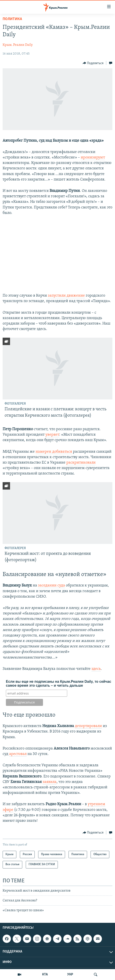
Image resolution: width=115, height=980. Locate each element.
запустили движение (66, 296)
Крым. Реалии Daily (18, 45)
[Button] (93, 63)
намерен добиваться (54, 452)
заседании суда (51, 585)
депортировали (88, 726)
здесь (96, 669)
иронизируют (93, 157)
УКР (70, 975)
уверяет (52, 435)
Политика (12, 19)
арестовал (18, 754)
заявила (50, 782)
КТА (45, 975)
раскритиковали (81, 463)
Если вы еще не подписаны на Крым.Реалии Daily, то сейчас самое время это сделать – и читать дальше (59, 683)
